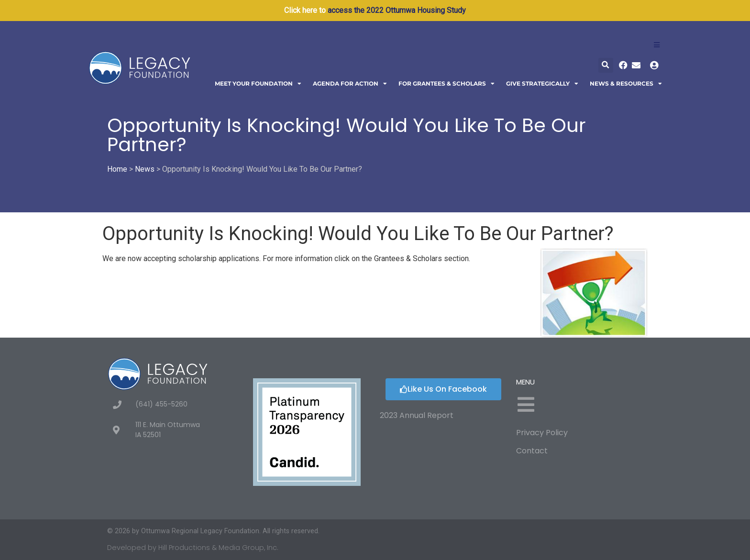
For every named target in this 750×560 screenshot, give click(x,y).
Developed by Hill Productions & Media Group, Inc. (193, 548)
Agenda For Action (350, 84)
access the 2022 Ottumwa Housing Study (397, 10)
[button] (606, 65)
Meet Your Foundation (258, 84)
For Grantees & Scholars (447, 84)
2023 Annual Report (417, 415)
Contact (532, 451)
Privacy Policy (542, 433)
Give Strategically (542, 84)
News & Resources (626, 84)
